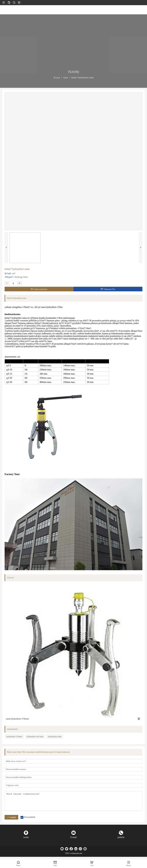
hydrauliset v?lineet (14, 737)
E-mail (73, 837)
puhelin (121, 837)
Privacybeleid (30, 817)
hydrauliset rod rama (35, 737)
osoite (26, 837)
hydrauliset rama (55, 737)
